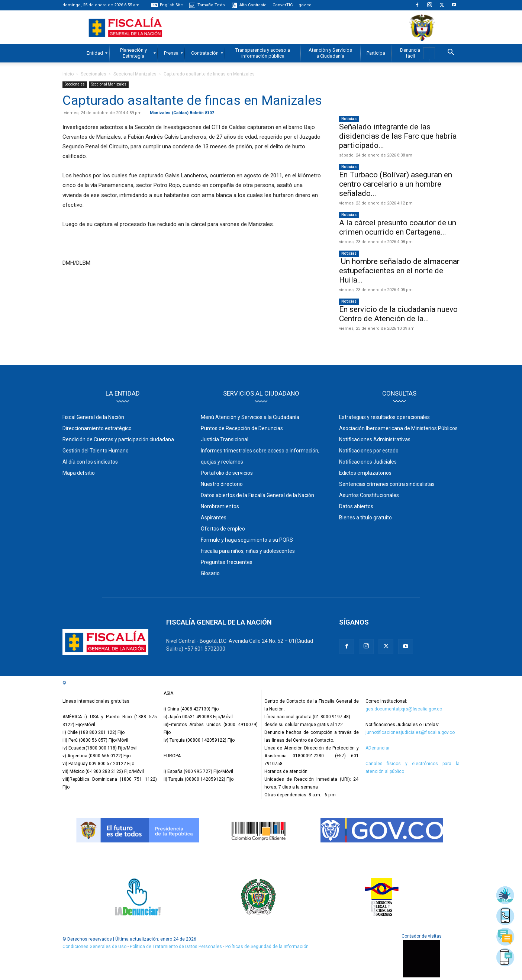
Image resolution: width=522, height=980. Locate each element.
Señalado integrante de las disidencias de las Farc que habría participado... (398, 136)
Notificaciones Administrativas (375, 439)
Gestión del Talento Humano (96, 451)
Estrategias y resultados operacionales (384, 417)
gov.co (305, 5)
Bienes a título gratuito (365, 518)
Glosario (210, 573)
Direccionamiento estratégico (97, 428)
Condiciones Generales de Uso (94, 947)
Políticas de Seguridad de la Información (267, 947)
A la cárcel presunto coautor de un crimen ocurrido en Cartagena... (398, 227)
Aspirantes (214, 518)
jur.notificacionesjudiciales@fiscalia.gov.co (410, 732)
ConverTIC (283, 5)
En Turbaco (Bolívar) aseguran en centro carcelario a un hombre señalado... (396, 184)
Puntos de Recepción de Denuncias (242, 428)
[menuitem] (95, 53)
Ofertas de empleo (223, 529)
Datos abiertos (356, 506)
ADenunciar (378, 748)
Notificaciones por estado (369, 451)
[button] (451, 53)
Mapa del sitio (79, 473)
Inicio (68, 74)
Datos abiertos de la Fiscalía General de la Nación (257, 495)
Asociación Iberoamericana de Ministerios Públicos (398, 428)
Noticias (349, 119)
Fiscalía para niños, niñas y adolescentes (248, 551)
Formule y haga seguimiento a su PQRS (247, 540)
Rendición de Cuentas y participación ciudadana (118, 439)
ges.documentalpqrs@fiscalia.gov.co (404, 709)
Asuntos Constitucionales (369, 495)
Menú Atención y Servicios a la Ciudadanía (250, 417)
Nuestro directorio (222, 484)
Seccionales (94, 74)
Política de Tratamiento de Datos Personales (176, 947)
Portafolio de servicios (227, 473)
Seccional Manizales (135, 74)
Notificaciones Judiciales (368, 462)
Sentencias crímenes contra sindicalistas (387, 484)
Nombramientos (220, 506)
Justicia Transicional (225, 439)
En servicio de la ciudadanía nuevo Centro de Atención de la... (398, 314)
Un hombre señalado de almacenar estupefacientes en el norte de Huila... (399, 271)
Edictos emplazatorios (365, 473)
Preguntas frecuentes (227, 562)
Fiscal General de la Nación (93, 417)
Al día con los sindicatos (90, 462)
